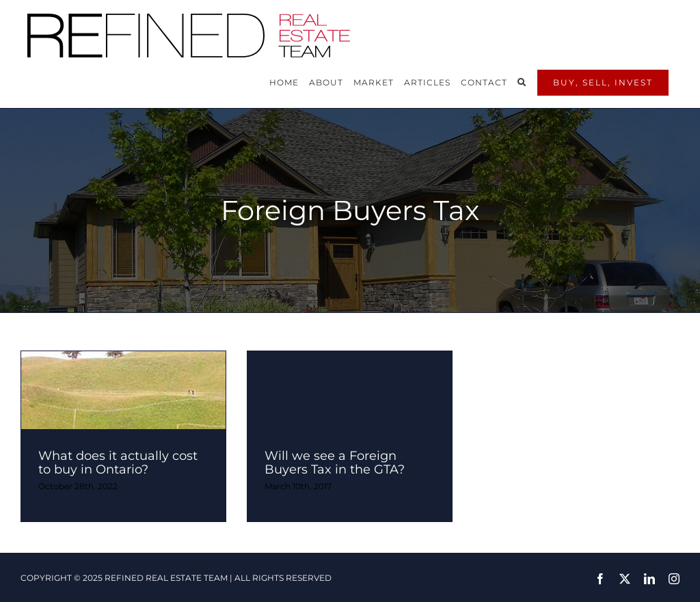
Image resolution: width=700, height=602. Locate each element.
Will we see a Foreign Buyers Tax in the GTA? (335, 463)
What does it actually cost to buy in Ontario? (118, 463)
